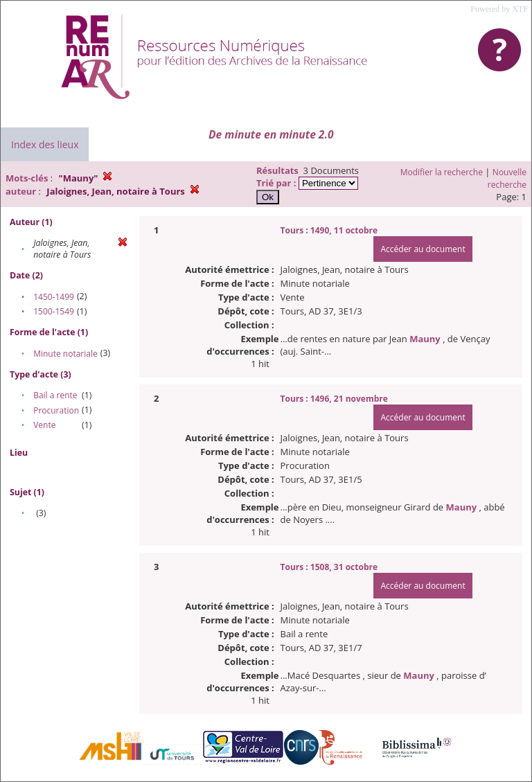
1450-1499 (54, 297)
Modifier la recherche (442, 172)
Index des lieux (45, 144)
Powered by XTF (499, 9)
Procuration (56, 410)
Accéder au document (423, 249)
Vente (44, 425)
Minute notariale (65, 354)
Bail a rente (55, 395)
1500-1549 (54, 311)
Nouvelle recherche (507, 178)
